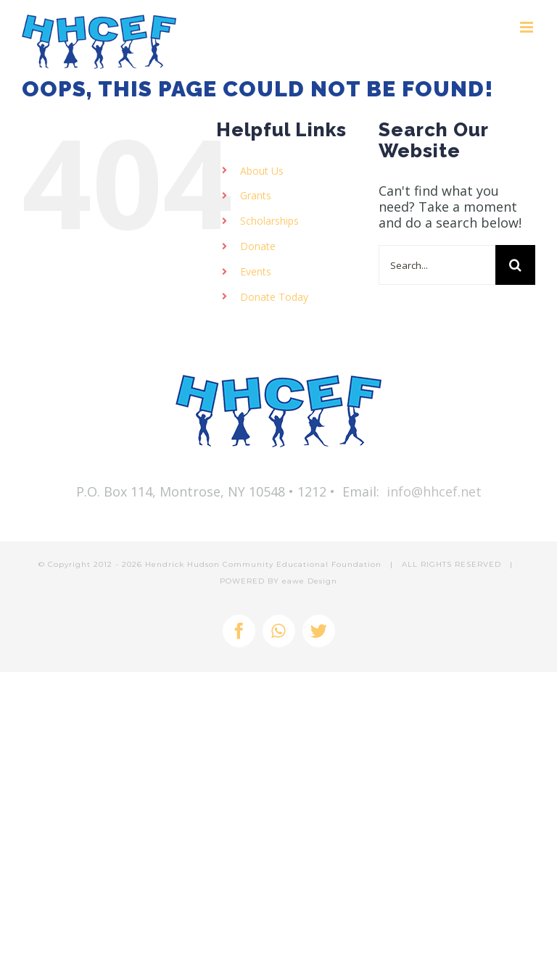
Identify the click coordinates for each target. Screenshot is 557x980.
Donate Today (274, 297)
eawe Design (310, 581)
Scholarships (269, 221)
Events (256, 271)
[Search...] (437, 265)
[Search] (515, 265)
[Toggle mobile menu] (528, 27)
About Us (262, 171)
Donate (258, 246)
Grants (256, 195)
